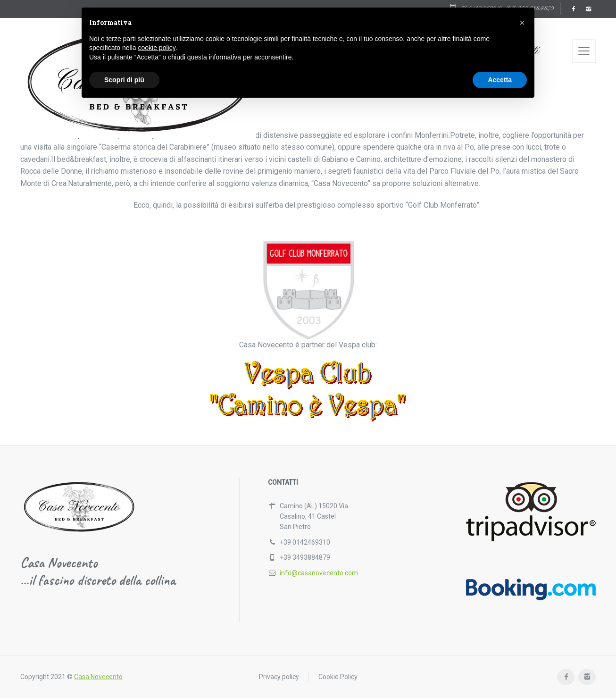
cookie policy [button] (157, 48)
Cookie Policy (338, 677)
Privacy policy (279, 677)
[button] (522, 23)
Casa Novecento (98, 677)
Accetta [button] (500, 80)
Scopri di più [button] (124, 80)
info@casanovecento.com (319, 573)
